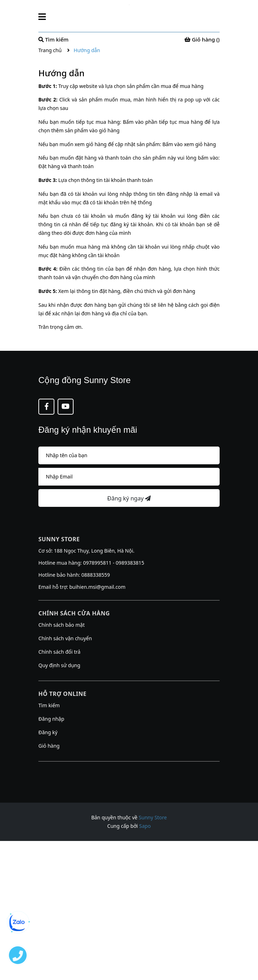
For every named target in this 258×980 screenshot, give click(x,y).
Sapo (145, 826)
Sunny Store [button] (59, 539)
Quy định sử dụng (59, 665)
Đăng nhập (51, 719)
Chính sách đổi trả (59, 652)
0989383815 (130, 563)
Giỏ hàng (49, 746)
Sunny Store (153, 817)
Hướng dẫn (61, 73)
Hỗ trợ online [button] (62, 694)
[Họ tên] (129, 455)
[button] (129, 770)
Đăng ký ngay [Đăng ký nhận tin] (129, 498)
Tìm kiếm (49, 705)
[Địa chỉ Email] (129, 477)
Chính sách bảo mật (61, 625)
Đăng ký (48, 732)
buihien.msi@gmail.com (97, 587)
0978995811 (97, 563)
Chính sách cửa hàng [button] (74, 613)
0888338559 (96, 575)
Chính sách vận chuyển (65, 638)
